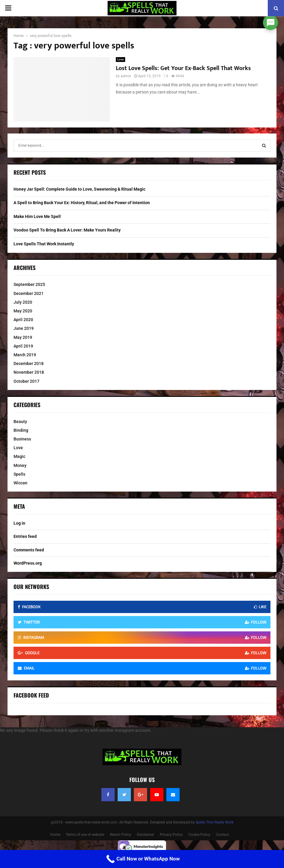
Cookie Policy (199, 835)
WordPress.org (28, 563)
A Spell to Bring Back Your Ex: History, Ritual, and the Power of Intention (82, 203)
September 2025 (29, 284)
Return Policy (120, 835)
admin (126, 76)
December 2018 (29, 363)
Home (55, 835)
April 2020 (23, 320)
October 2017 (26, 381)
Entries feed (25, 536)
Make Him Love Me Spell (37, 216)
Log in (19, 523)
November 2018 (29, 372)
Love (120, 59)
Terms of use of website (85, 835)
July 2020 (23, 302)
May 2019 (23, 337)
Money (20, 465)
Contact (222, 835)
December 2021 (29, 293)
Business (22, 439)
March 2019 (25, 355)
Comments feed (29, 550)
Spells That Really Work (215, 822)
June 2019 (24, 328)
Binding (21, 430)
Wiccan (20, 483)
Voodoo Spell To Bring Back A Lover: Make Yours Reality (67, 230)
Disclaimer (145, 835)
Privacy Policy (171, 835)
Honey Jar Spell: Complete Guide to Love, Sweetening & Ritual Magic (79, 189)
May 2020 (23, 311)
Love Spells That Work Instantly (44, 244)
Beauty (20, 422)
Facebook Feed (31, 695)
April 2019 (23, 346)
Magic (19, 456)
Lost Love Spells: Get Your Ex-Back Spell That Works (183, 68)
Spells (19, 474)
